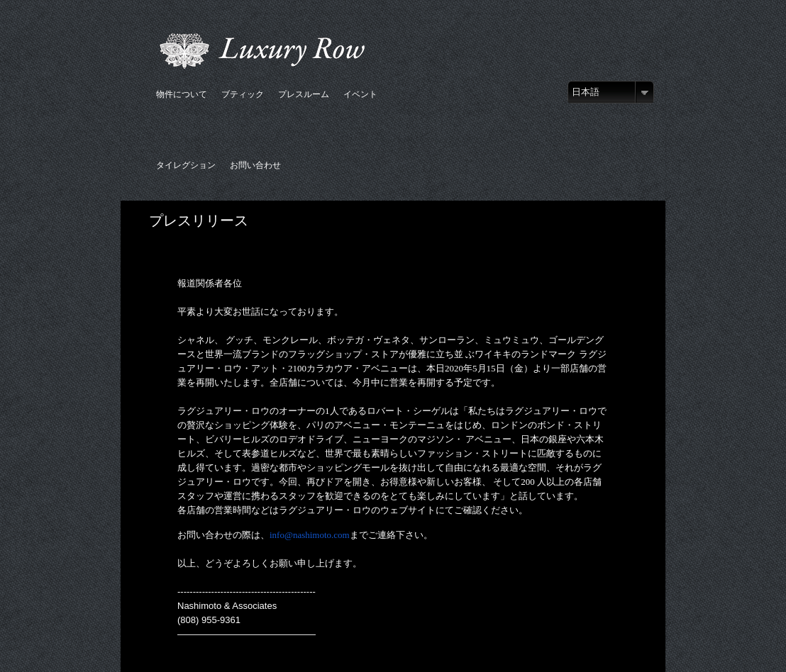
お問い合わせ (255, 165)
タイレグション (186, 165)
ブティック (243, 94)
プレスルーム (304, 94)
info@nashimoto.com (310, 535)
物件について (182, 94)
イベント (360, 94)
